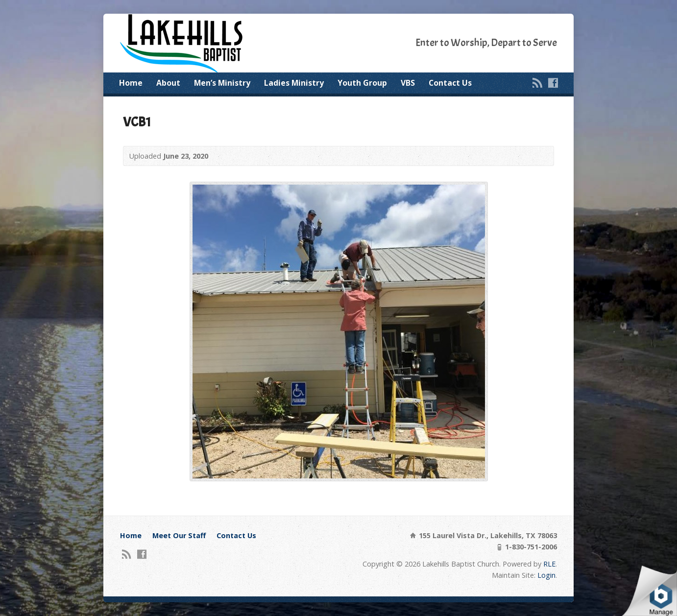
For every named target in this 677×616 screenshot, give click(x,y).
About (168, 83)
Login (546, 575)
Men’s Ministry (222, 83)
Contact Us (450, 83)
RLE (549, 564)
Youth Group (362, 83)
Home (131, 83)
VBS (408, 83)
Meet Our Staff (179, 535)
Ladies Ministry (294, 83)
